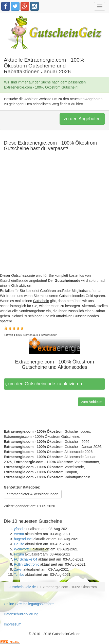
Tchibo (19, 575)
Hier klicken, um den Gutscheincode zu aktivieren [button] (43, 384)
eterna (19, 534)
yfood (18, 529)
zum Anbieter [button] (92, 402)
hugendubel (23, 539)
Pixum (19, 554)
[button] (55, 345)
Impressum (13, 624)
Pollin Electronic (27, 564)
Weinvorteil (23, 549)
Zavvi (18, 569)
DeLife (19, 544)
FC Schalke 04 (26, 559)
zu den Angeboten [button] (82, 119)
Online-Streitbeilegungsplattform (29, 604)
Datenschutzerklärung (21, 614)
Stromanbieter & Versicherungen (33, 494)
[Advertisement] (55, 218)
